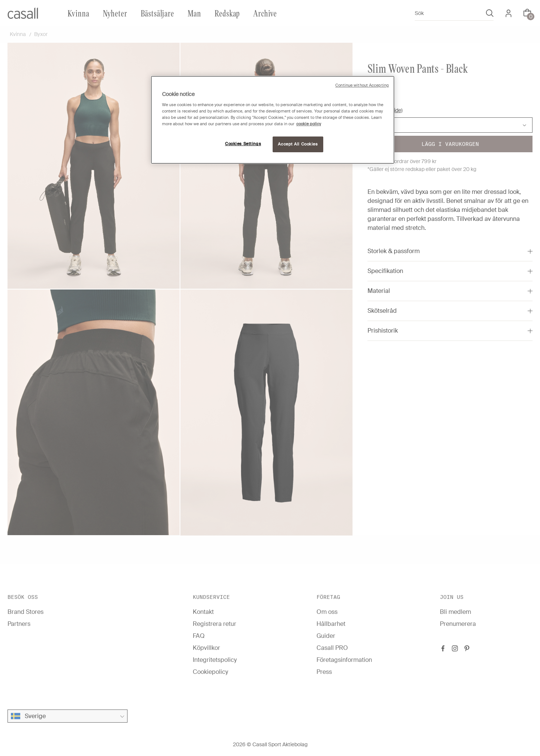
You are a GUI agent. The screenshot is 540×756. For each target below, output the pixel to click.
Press (324, 672)
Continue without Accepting (362, 85)
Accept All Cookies (298, 144)
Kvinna (78, 13)
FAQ (199, 636)
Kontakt (203, 612)
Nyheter (115, 13)
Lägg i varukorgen (450, 144)
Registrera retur (214, 624)
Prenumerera (458, 624)
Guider (326, 636)
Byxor (41, 34)
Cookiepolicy (210, 672)
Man (194, 13)
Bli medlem (455, 612)
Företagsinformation (344, 660)
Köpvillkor (206, 648)
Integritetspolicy (215, 660)
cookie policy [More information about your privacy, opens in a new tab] (309, 124)
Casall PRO (332, 648)
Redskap (227, 13)
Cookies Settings (243, 144)
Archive (265, 13)
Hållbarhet (331, 624)
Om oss (327, 612)
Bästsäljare (157, 13)
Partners (19, 624)
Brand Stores (25, 612)
